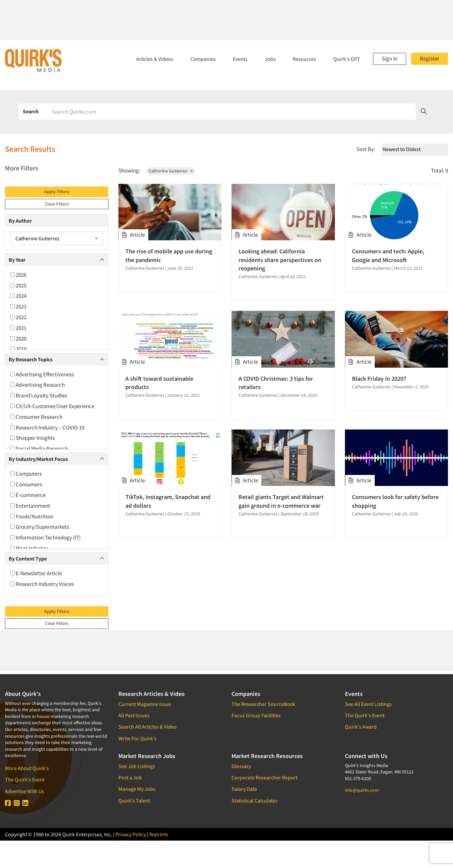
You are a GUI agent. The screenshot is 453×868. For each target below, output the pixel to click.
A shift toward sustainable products (159, 383)
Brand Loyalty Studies (39, 395)
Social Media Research (39, 449)
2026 (18, 275)
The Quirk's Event (25, 779)
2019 (18, 349)
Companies (203, 59)
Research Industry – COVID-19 (47, 427)
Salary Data (244, 789)
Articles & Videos (155, 59)
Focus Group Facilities (256, 715)
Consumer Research (36, 417)
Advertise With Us (25, 791)
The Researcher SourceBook (263, 704)
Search (31, 111)
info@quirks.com (362, 790)
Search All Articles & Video (148, 727)
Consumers (26, 484)
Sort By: (366, 149)
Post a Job (130, 777)
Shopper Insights (33, 438)
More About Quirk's (27, 768)
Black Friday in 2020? (379, 379)
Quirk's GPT (347, 59)
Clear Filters (57, 204)
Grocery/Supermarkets (40, 527)
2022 (18, 317)
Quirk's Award (361, 727)
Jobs (270, 59)
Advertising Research (38, 385)
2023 (18, 306)
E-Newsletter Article (36, 573)
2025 (18, 285)
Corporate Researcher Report (264, 777)
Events (240, 59)
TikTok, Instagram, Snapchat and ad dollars (168, 501)
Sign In (390, 58)
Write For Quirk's (138, 738)
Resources (304, 59)
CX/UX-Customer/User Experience (52, 406)
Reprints (159, 834)
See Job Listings (137, 766)
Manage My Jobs (137, 789)
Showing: (129, 170)
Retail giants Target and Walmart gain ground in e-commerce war (281, 501)
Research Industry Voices (42, 584)
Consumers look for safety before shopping (395, 501)
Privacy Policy (131, 834)
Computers (26, 474)
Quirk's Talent (134, 800)
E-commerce (28, 495)
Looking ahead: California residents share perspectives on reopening (280, 260)
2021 (18, 328)
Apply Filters (57, 192)
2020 (18, 339)
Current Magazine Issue (145, 704)
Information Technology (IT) (46, 537)
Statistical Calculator (255, 800)
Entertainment (30, 506)
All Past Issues (134, 715)
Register (430, 58)
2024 (18, 296)
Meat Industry (29, 548)
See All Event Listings (368, 704)
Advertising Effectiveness (42, 374)
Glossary (241, 766)
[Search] (232, 112)
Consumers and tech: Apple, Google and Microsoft (388, 255)
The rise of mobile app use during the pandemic (169, 255)
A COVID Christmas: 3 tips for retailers (276, 383)
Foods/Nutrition (32, 516)
